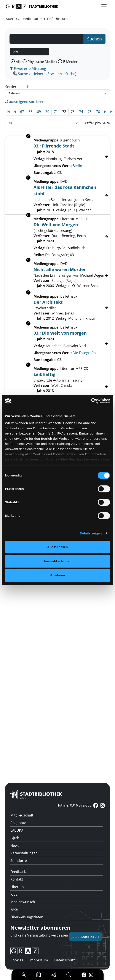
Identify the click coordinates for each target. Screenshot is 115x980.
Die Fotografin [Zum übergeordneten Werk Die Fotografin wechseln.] (84, 353)
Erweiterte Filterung (28, 69)
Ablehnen (57, 575)
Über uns (18, 887)
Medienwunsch (23, 902)
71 (56, 112)
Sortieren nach (17, 87)
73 (73, 112)
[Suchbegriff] (47, 39)
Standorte (19, 861)
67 (22, 112)
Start (10, 19)
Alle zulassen (57, 547)
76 (98, 112)
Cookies (17, 960)
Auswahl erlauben (57, 561)
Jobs (14, 894)
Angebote (18, 823)
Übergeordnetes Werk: (53, 166)
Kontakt (17, 879)
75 (89, 112)
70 (47, 112)
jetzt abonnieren (85, 937)
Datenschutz (65, 960)
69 (39, 112)
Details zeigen (91, 533)
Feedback (18, 872)
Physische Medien (42, 62)
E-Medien (71, 62)
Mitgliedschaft (22, 815)
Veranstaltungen (24, 853)
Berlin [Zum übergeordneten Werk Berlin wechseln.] (77, 166)
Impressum (39, 960)
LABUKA (17, 830)
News (15, 845)
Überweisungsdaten (27, 917)
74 (81, 112)
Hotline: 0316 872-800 (74, 805)
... (19, 19)
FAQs (14, 909)
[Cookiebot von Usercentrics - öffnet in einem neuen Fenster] (91, 401)
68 (30, 112)
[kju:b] (15, 838)
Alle (19, 62)
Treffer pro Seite (96, 123)
